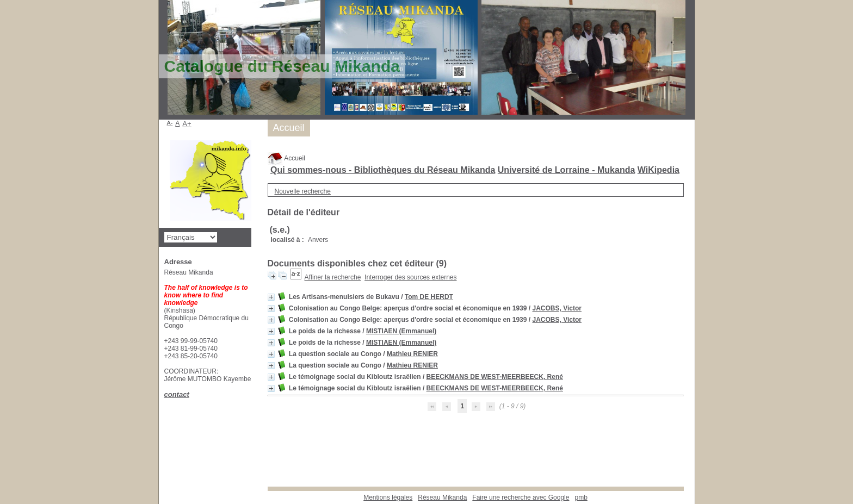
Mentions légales (388, 497)
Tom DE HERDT (429, 297)
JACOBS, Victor (557, 308)
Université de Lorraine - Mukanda (567, 170)
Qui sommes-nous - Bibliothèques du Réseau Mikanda (383, 170)
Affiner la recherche (333, 277)
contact (177, 394)
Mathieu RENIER (412, 354)
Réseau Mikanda (442, 497)
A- (170, 123)
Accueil (286, 158)
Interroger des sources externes (410, 277)
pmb (581, 497)
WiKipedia (659, 170)
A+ (187, 124)
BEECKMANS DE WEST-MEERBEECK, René (495, 377)
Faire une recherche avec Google (521, 497)
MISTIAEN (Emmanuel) (401, 331)
